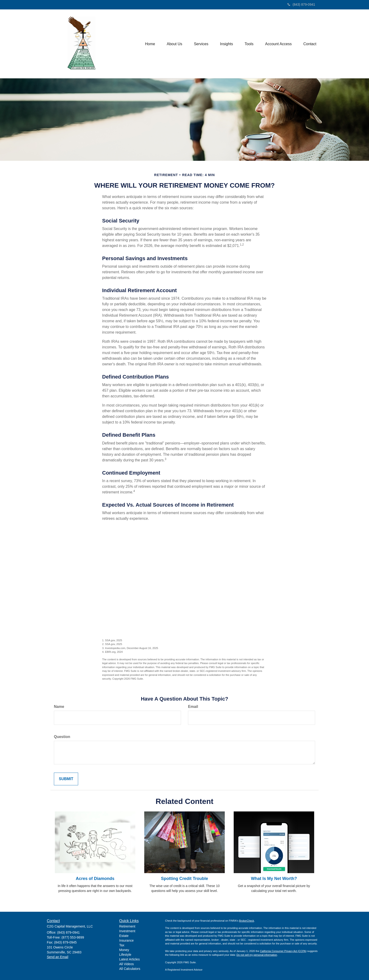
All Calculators (130, 969)
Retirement (127, 926)
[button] (174, 44)
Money (124, 950)
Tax (122, 945)
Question (62, 737)
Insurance (126, 940)
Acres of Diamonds (95, 879)
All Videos (127, 964)
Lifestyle (125, 955)
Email (193, 707)
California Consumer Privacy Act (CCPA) (283, 951)
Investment (127, 931)
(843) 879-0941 (301, 4)
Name (59, 707)
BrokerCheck (247, 921)
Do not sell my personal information (257, 955)
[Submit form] (66, 779)
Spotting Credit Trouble (184, 879)
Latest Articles (130, 959)
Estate (124, 936)
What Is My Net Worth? (274, 879)
